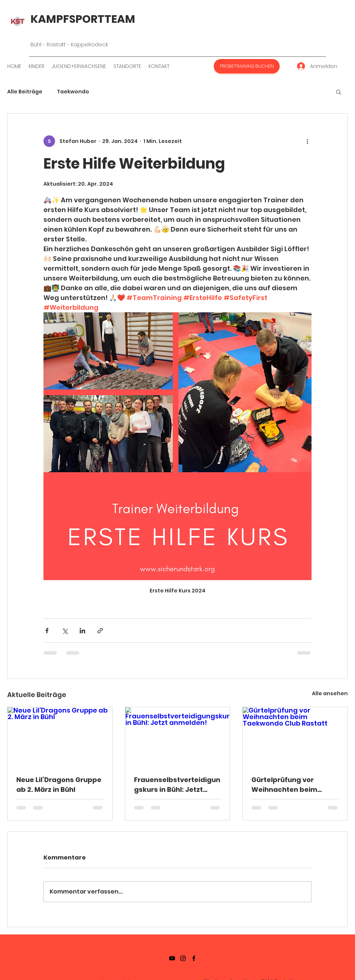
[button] (339, 92)
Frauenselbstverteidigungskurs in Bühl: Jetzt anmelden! (177, 785)
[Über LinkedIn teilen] (82, 631)
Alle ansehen (330, 693)
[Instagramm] (183, 958)
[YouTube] (172, 958)
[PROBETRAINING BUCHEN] (247, 66)
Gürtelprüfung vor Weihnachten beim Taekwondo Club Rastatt (295, 785)
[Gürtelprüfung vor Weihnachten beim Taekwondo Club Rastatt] (295, 736)
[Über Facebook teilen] (47, 631)
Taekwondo (73, 92)
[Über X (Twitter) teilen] (65, 631)
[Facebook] (194, 958)
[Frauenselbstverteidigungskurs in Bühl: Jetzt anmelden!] (178, 736)
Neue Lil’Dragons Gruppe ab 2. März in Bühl (59, 785)
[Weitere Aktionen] (307, 141)
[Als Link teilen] (100, 631)
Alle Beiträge (25, 92)
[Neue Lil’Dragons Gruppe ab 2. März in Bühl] (60, 736)
